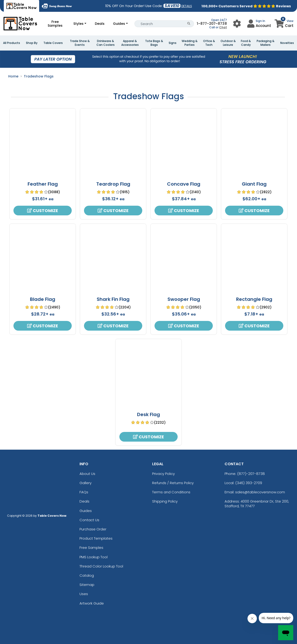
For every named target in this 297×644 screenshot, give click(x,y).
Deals (100, 24)
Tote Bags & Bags (154, 43)
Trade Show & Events (80, 43)
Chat (223, 27)
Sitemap (87, 585)
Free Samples (55, 24)
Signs (173, 43)
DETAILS (187, 6)
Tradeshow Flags (39, 76)
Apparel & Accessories (130, 43)
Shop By (32, 43)
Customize (43, 211)
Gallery (86, 483)
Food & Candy (246, 43)
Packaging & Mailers (266, 43)
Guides (119, 24)
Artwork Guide (92, 603)
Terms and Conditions (171, 492)
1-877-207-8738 (212, 23)
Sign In (260, 21)
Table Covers (53, 43)
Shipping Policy (165, 501)
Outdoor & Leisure (228, 43)
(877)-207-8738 (251, 474)
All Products (12, 43)
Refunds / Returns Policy (173, 483)
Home (13, 76)
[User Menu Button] (237, 23)
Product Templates (96, 538)
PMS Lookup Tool (94, 557)
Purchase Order (93, 529)
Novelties (287, 43)
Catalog (87, 575)
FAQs (84, 492)
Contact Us (89, 520)
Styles (78, 24)
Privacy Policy (163, 474)
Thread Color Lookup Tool (101, 566)
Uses (84, 594)
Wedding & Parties (190, 43)
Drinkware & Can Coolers (106, 43)
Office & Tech (209, 43)
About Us (87, 474)
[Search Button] (189, 24)
